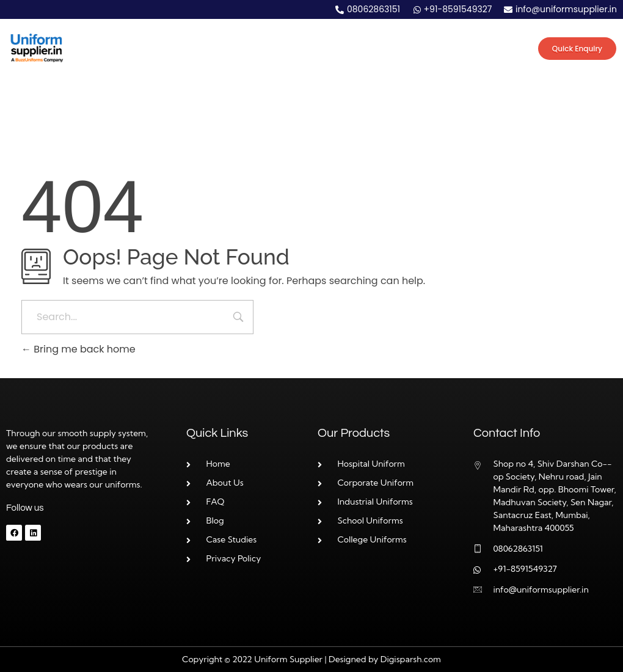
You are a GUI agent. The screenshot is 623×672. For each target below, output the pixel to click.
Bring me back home (78, 349)
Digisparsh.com (411, 659)
